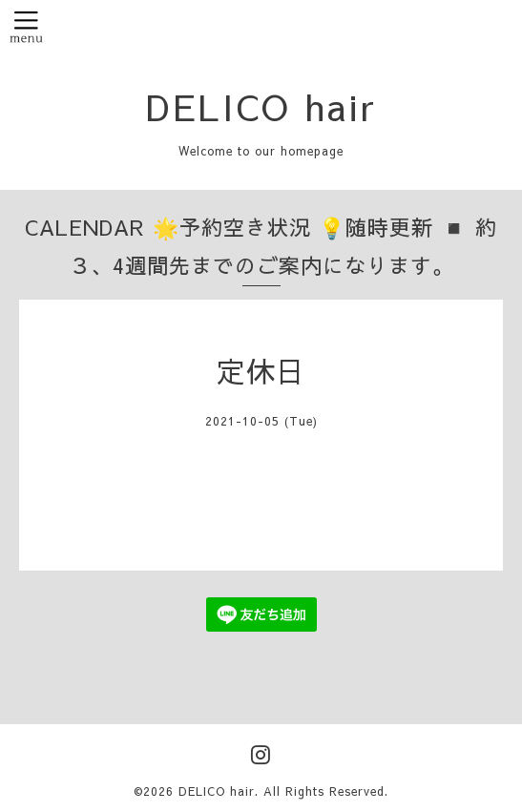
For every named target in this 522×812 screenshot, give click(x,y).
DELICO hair (261, 106)
